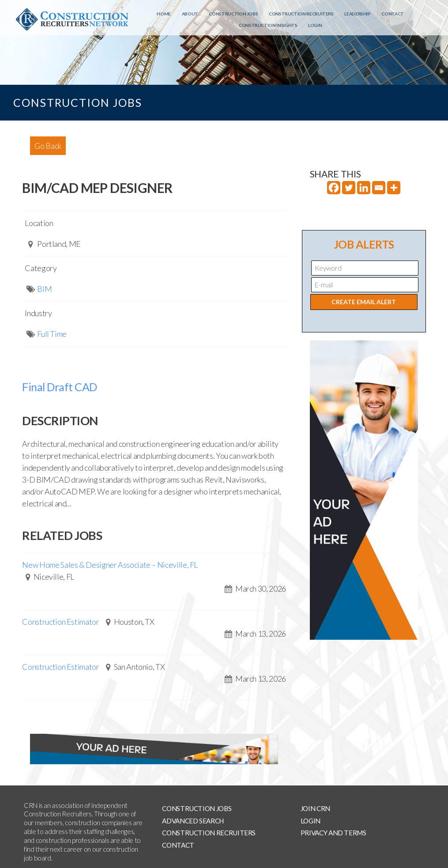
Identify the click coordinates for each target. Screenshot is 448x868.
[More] (394, 188)
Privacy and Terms (333, 833)
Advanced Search (193, 821)
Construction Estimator (60, 622)
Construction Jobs (233, 14)
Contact (392, 14)
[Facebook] (334, 188)
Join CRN (315, 808)
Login (315, 25)
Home (164, 14)
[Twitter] (349, 188)
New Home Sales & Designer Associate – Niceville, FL (110, 565)
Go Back (48, 146)
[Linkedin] (364, 188)
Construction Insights (268, 25)
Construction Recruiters (301, 14)
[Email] (379, 188)
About (190, 14)
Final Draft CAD (60, 387)
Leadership (357, 14)
